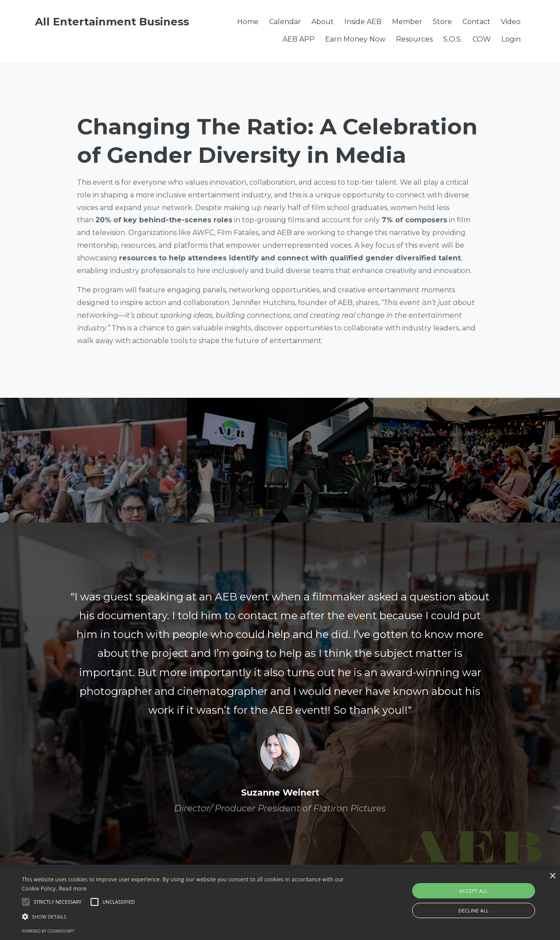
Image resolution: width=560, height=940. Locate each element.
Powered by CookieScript (48, 931)
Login (511, 39)
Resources (414, 39)
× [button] (552, 876)
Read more (73, 889)
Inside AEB (363, 22)
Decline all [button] (474, 910)
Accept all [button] (474, 891)
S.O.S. (453, 39)
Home (248, 22)
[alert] (280, 904)
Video (511, 22)
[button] (190, 917)
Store (442, 22)
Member (407, 22)
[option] (280, 694)
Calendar (285, 22)
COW (482, 39)
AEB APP (299, 39)
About (323, 22)
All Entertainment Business (112, 22)
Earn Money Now (355, 39)
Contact (476, 22)
